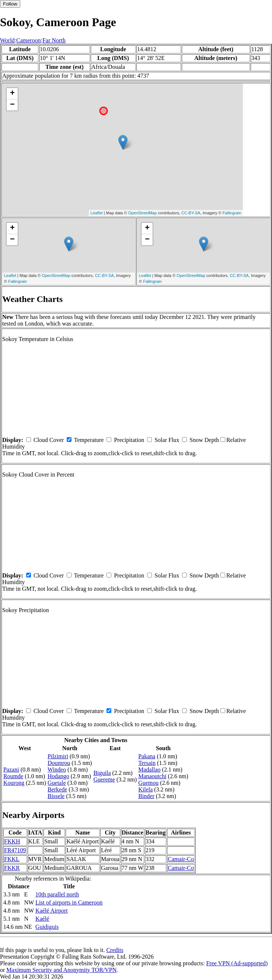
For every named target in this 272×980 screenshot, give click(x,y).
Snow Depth (204, 440)
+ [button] (12, 94)
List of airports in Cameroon (69, 902)
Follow (10, 4)
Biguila (102, 773)
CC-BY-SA (191, 213)
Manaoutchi (152, 776)
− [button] (12, 105)
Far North (54, 40)
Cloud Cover (49, 440)
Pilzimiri (58, 756)
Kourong (14, 783)
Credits (115, 950)
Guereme (104, 779)
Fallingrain (232, 213)
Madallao (149, 770)
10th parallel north (57, 894)
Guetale (57, 783)
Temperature (89, 440)
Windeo (57, 770)
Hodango (58, 776)
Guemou (148, 783)
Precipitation (129, 440)
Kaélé (42, 919)
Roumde (13, 776)
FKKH (12, 841)
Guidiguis (47, 927)
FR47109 (15, 850)
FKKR (12, 868)
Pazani (11, 770)
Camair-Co (181, 859)
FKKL (12, 859)
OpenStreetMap (143, 213)
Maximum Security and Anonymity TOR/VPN (61, 970)
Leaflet (97, 213)
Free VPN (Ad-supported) (237, 963)
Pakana (147, 756)
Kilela (145, 789)
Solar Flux (167, 440)
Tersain (147, 763)
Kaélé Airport (52, 911)
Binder (146, 796)
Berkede (57, 789)
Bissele (56, 796)
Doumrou (59, 763)
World (7, 40)
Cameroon (29, 40)
